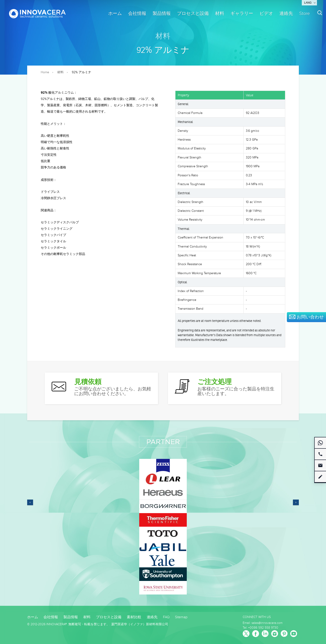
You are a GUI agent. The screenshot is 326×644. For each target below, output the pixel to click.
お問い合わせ (306, 317)
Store (304, 14)
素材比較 (134, 617)
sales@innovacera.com (267, 623)
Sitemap (181, 617)
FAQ (166, 617)
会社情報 (137, 14)
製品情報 (162, 14)
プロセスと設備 (193, 14)
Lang (308, 3)
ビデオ (266, 14)
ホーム (115, 14)
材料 (220, 14)
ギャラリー (242, 14)
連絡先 (286, 14)
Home (45, 72)
